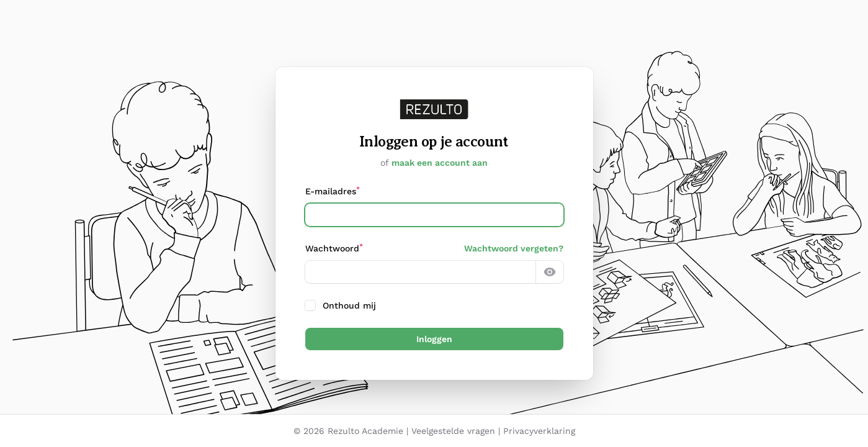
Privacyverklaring (539, 431)
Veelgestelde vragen (453, 431)
